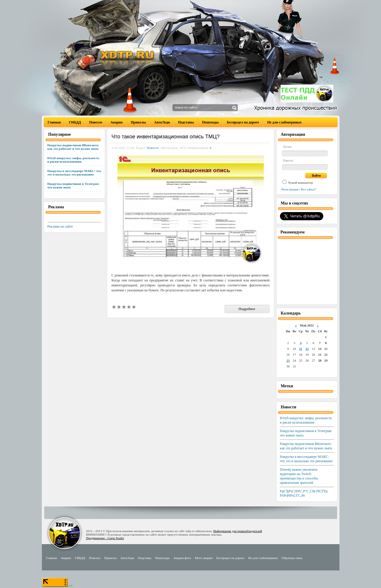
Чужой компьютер (300, 183)
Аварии (117, 122)
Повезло (95, 122)
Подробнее (247, 309)
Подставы (186, 122)
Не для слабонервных (284, 122)
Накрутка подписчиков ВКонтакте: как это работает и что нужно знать (73, 147)
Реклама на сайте (60, 226)
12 (307, 349)
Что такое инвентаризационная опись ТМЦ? (166, 137)
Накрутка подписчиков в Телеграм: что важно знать (74, 185)
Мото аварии (204, 558)
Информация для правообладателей (238, 531)
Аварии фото (182, 558)
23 (288, 360)
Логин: (288, 147)
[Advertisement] (307, 271)
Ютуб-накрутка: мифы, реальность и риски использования (73, 160)
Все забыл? (309, 189)
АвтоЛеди (162, 122)
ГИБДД (75, 122)
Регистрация (290, 189)
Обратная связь (292, 558)
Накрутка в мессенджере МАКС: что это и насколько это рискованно (74, 173)
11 (300, 349)
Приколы (138, 122)
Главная (54, 122)
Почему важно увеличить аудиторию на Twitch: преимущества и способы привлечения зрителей (299, 476)
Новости (153, 148)
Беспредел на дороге (243, 122)
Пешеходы (210, 122)
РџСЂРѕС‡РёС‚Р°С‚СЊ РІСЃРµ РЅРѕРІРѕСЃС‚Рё (304, 493)
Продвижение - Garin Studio (105, 538)
